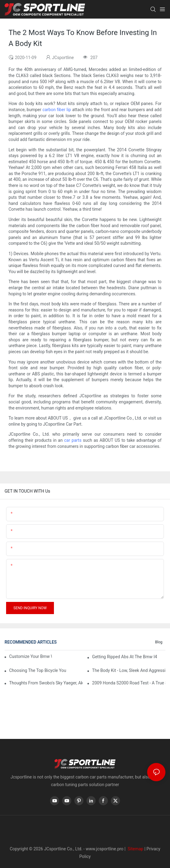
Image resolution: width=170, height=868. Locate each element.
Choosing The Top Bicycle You (38, 670)
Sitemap (135, 849)
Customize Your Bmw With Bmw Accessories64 (30, 656)
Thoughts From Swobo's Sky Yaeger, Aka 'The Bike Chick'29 (46, 683)
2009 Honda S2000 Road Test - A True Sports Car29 (129, 683)
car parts (73, 440)
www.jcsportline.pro (104, 849)
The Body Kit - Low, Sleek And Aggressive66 (129, 670)
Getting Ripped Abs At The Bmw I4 (124, 657)
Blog (159, 642)
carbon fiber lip (57, 110)
